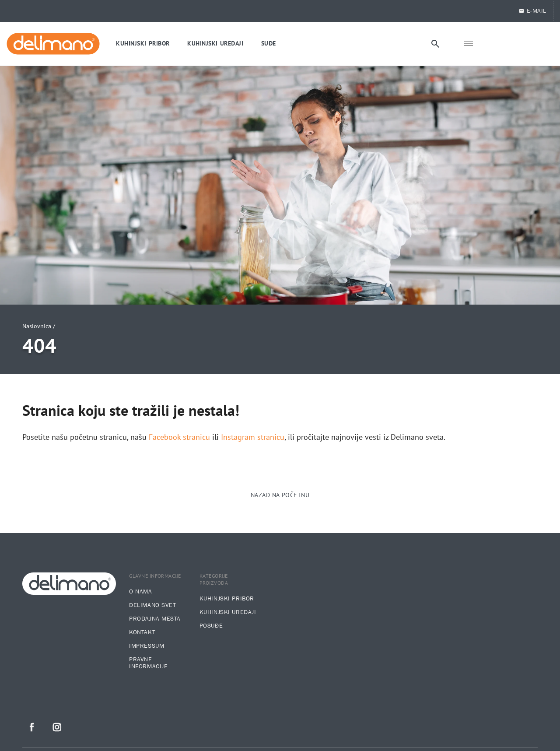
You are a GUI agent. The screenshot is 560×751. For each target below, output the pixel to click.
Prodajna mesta (155, 619)
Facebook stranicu (179, 437)
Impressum (147, 646)
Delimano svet (152, 605)
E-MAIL (532, 11)
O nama (140, 592)
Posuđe (211, 626)
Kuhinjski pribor (227, 599)
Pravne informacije (148, 663)
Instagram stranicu (253, 437)
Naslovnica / (39, 326)
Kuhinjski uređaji (228, 612)
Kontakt (142, 632)
